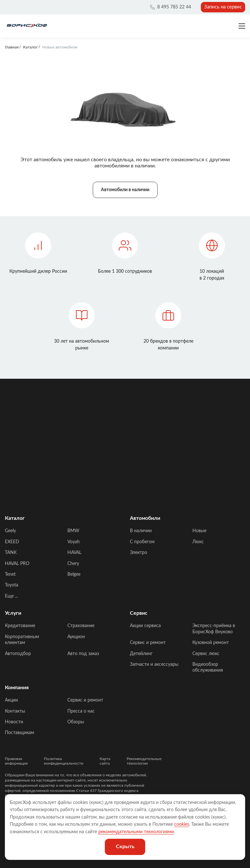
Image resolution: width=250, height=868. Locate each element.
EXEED (12, 542)
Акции (11, 700)
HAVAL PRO (17, 564)
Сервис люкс (206, 654)
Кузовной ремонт (211, 643)
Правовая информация (16, 761)
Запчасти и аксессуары (154, 664)
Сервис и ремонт (148, 643)
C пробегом (142, 542)
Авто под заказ (83, 654)
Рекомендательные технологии (144, 761)
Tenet (10, 574)
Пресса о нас (81, 711)
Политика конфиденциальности (64, 761)
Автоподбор (18, 654)
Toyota (12, 585)
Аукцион (76, 637)
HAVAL (74, 553)
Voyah (74, 542)
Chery (73, 564)
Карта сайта (105, 761)
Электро (139, 553)
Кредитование (20, 626)
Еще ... (11, 596)
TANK (11, 553)
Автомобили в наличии (125, 190)
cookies (182, 824)
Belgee (74, 574)
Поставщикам (20, 733)
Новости (14, 722)
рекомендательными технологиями (136, 832)
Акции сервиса (145, 626)
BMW (73, 531)
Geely (10, 531)
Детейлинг (141, 654)
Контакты (15, 711)
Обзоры (76, 722)
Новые (199, 531)
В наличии (141, 531)
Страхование (81, 626)
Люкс (198, 542)
